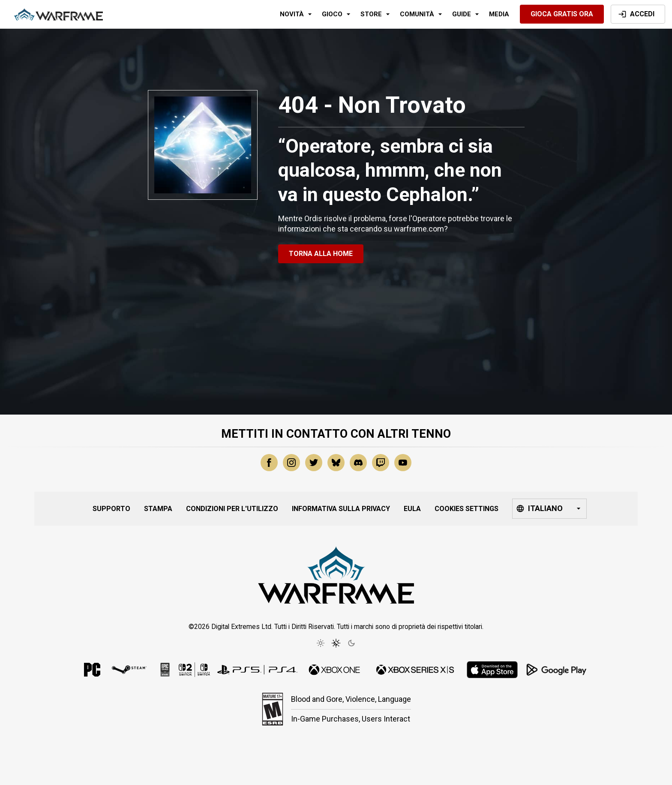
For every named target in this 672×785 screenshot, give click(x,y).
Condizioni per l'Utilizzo (232, 509)
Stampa (158, 509)
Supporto (111, 509)
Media (499, 14)
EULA (412, 509)
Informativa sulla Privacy (341, 509)
